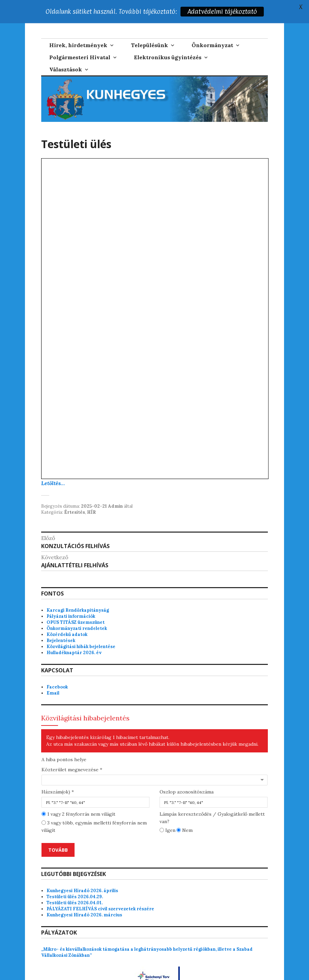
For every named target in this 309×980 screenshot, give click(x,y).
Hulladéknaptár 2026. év (74, 635)
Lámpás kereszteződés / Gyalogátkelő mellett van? (212, 800)
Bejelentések (61, 623)
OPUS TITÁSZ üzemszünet (76, 604)
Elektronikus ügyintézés (168, 39)
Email (53, 675)
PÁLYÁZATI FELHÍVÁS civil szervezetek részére (100, 891)
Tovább (58, 832)
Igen (167, 813)
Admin (115, 488)
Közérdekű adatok (67, 617)
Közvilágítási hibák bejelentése (81, 629)
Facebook (57, 669)
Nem (185, 813)
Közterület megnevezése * (72, 752)
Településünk (149, 27)
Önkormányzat (212, 27)
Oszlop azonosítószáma (187, 774)
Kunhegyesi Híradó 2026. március (84, 897)
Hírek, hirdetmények (78, 27)
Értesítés (75, 494)
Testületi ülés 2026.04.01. (75, 885)
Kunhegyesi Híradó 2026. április (82, 873)
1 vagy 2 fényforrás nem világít (78, 797)
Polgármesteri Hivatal (80, 39)
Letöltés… (53, 465)
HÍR (91, 494)
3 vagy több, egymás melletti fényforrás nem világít (94, 809)
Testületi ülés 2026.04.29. (75, 879)
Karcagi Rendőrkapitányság (78, 592)
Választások (66, 52)
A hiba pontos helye (64, 742)
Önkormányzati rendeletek (77, 611)
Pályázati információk (71, 598)
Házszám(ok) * (58, 774)
